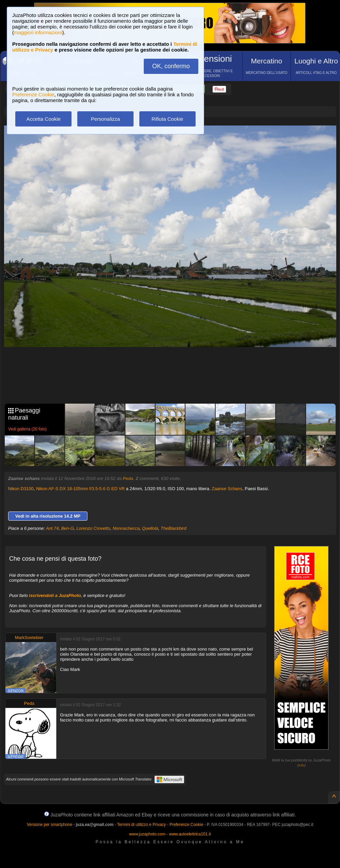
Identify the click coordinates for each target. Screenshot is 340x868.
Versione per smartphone (49, 825)
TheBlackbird (174, 528)
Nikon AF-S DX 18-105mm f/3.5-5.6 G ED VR (80, 489)
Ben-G (67, 528)
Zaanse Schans (227, 489)
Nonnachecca (126, 528)
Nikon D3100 (21, 489)
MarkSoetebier (29, 638)
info (301, 765)
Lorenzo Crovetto (93, 528)
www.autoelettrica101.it (190, 834)
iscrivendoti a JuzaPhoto (55, 595)
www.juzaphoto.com (147, 834)
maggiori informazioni (38, 32)
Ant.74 (53, 528)
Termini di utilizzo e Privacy (141, 825)
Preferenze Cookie (33, 94)
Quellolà (150, 528)
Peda (128, 478)
